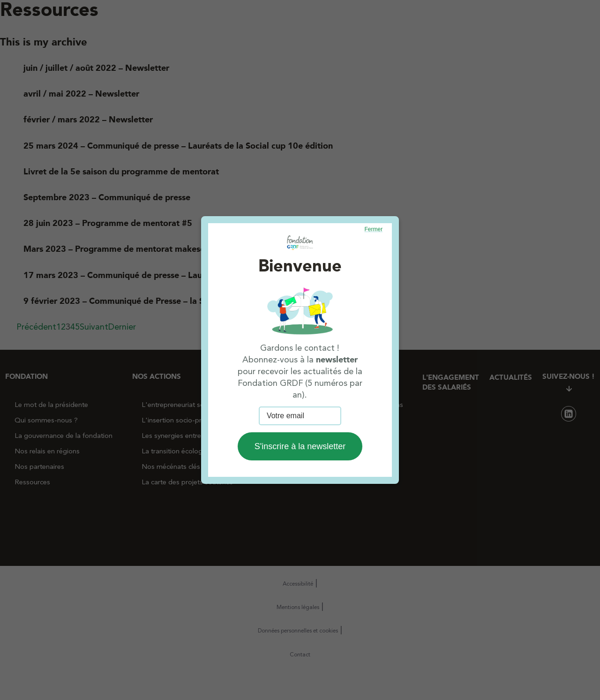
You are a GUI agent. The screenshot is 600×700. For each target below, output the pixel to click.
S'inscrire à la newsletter (300, 446)
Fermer (374, 229)
